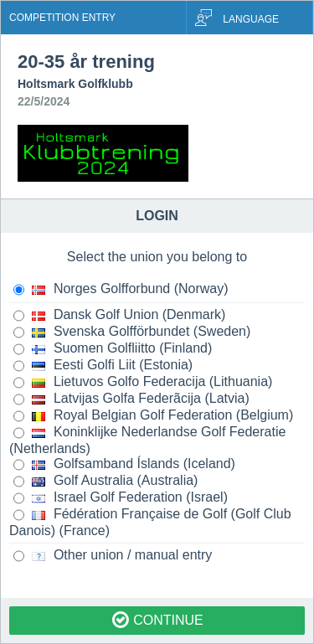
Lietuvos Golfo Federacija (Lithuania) (143, 383)
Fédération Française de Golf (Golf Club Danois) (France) (150, 522)
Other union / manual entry (113, 556)
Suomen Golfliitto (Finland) (113, 349)
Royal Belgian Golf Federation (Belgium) (153, 416)
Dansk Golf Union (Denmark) (119, 316)
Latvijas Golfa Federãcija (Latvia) (131, 399)
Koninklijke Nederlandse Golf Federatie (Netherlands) (147, 440)
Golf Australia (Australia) (106, 482)
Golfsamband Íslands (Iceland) (124, 465)
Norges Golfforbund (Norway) (121, 290)
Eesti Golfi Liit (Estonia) (103, 366)
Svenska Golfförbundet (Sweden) (132, 332)
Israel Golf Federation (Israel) (121, 498)
